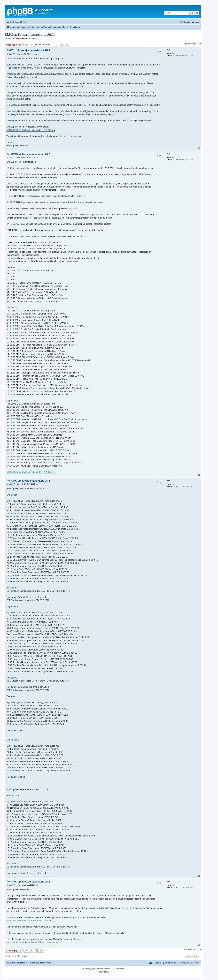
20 (173, 54)
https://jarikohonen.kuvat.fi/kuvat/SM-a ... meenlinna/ (32, 942)
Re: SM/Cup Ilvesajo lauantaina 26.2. (29, 154)
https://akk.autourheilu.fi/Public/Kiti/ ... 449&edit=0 (31, 130)
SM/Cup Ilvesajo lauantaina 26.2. (30, 35)
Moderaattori (22, 39)
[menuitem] (23, 22)
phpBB (94, 969)
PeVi (168, 50)
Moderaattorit (34, 39)
